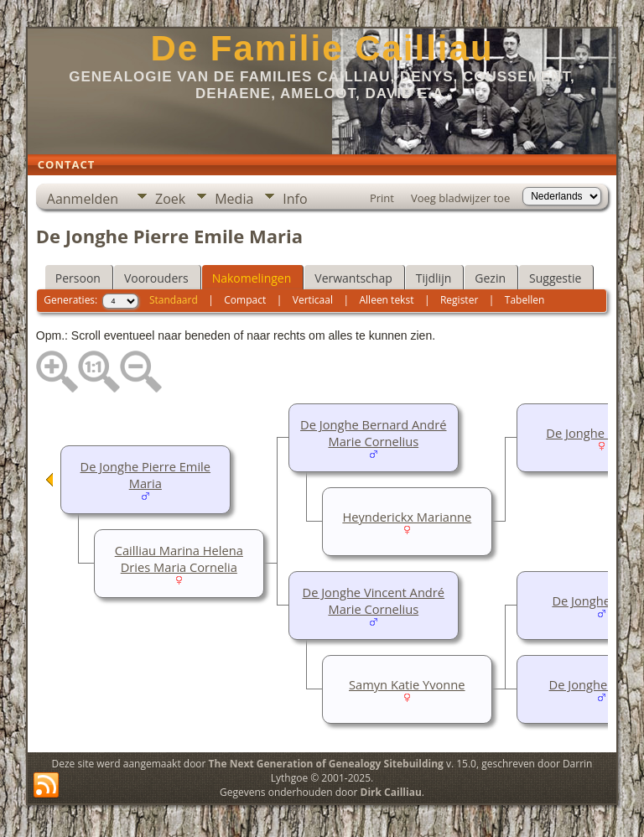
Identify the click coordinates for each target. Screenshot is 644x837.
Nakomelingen (252, 278)
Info (295, 199)
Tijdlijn (434, 278)
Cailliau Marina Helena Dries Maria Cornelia (179, 559)
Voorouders (156, 278)
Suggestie (555, 278)
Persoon (78, 278)
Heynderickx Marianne (407, 517)
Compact (245, 300)
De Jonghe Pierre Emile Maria (146, 475)
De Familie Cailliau (322, 48)
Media (234, 199)
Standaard (174, 300)
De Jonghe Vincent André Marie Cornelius (374, 600)
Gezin (490, 278)
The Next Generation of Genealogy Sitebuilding (326, 764)
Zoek (170, 199)
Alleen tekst (387, 300)
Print (382, 198)
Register (459, 300)
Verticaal (313, 300)
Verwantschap (353, 278)
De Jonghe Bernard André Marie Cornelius (373, 433)
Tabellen (525, 300)
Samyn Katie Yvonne (407, 684)
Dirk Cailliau (391, 792)
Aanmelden (83, 199)
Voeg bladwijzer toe (460, 198)
